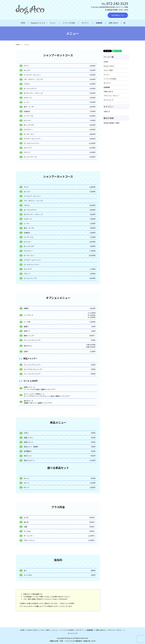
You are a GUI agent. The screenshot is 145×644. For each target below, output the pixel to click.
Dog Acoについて (37, 23)
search (126, 23)
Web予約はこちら (118, 15)
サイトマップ (108, 100)
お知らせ (107, 111)
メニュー (53, 23)
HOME (23, 23)
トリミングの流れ (69, 23)
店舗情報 (99, 23)
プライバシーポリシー (112, 96)
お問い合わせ (113, 23)
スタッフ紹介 (108, 70)
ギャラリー (86, 23)
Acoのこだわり (109, 66)
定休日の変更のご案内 (112, 123)
